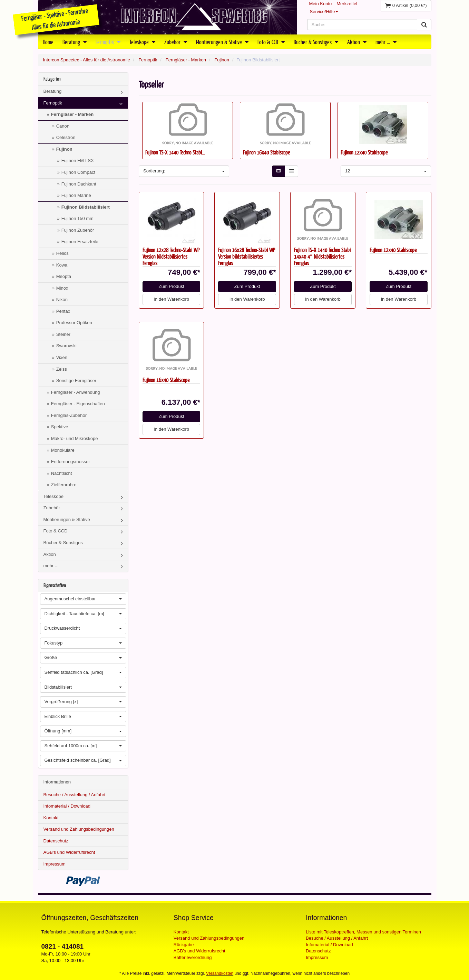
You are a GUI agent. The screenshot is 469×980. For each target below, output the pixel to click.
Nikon (62, 299)
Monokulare (63, 450)
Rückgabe (184, 945)
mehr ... (386, 42)
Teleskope (142, 42)
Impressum (55, 864)
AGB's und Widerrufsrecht (69, 852)
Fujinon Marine (76, 195)
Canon (63, 126)
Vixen (62, 357)
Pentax (63, 311)
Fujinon (222, 60)
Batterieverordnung (193, 957)
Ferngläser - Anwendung (76, 392)
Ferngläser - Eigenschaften (78, 404)
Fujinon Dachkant (79, 184)
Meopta (64, 276)
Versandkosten (220, 973)
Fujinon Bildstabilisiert (86, 207)
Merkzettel (347, 4)
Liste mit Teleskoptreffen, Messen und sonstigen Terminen (363, 932)
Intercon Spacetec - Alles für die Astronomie (87, 60)
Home (48, 42)
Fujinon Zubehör (78, 230)
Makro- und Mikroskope (75, 438)
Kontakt (51, 818)
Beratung (75, 42)
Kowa (62, 265)
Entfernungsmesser (71, 462)
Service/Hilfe (324, 12)
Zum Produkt (171, 286)
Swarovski (66, 346)
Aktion (357, 42)
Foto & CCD (271, 42)
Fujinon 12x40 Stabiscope (364, 152)
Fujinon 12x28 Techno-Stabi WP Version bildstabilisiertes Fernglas (171, 256)
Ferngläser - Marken (186, 60)
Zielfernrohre (64, 485)
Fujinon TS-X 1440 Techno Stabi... (175, 152)
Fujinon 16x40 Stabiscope (266, 152)
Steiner (63, 334)
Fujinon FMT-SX (78, 161)
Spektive (60, 427)
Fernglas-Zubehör (69, 415)
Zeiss (62, 369)
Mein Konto (321, 4)
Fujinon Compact (78, 172)
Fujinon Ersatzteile (80, 242)
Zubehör (176, 42)
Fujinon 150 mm (77, 218)
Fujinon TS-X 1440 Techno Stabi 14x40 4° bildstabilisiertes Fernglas (322, 256)
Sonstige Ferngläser (76, 381)
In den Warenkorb (171, 299)
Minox (62, 288)
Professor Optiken (74, 323)
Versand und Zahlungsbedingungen (79, 829)
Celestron (66, 137)
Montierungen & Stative (222, 42)
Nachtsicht (62, 473)
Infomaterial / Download (67, 806)
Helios (62, 253)
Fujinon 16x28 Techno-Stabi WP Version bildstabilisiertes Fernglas (247, 256)
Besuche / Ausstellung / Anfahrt (75, 795)
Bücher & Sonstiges (316, 42)
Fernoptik (108, 42)
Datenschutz (56, 841)
